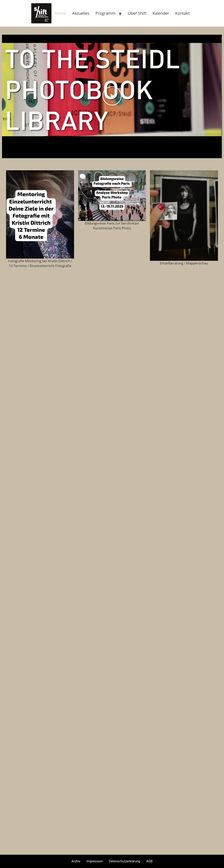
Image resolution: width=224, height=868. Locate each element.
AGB (149, 861)
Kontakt (182, 13)
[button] (112, 96)
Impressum (95, 861)
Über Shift (137, 13)
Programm (106, 13)
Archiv (76, 861)
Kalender (161, 13)
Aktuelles (81, 13)
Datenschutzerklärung (125, 861)
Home (60, 13)
